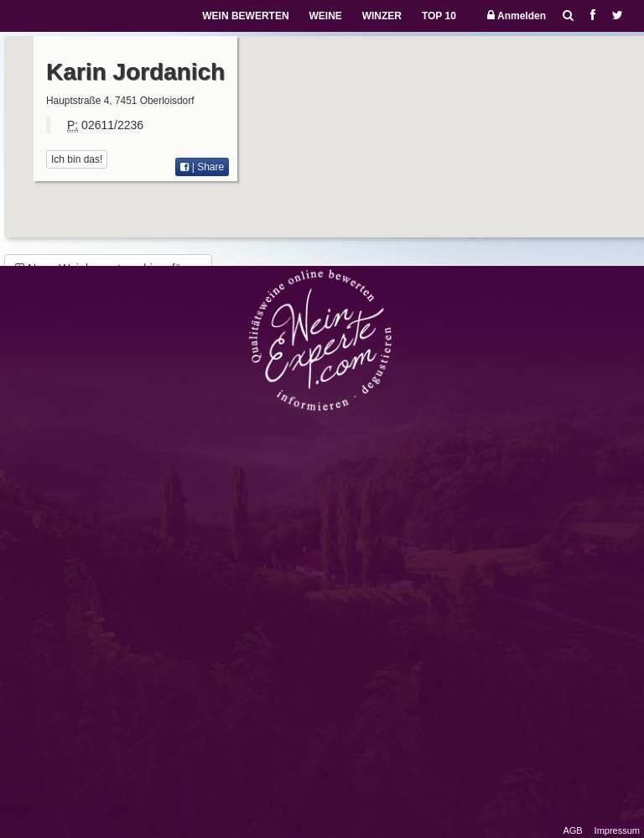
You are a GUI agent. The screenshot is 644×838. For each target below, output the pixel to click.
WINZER (382, 16)
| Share (202, 167)
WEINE (325, 16)
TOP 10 (439, 16)
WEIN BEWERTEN (245, 16)
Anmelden (517, 16)
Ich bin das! (77, 159)
